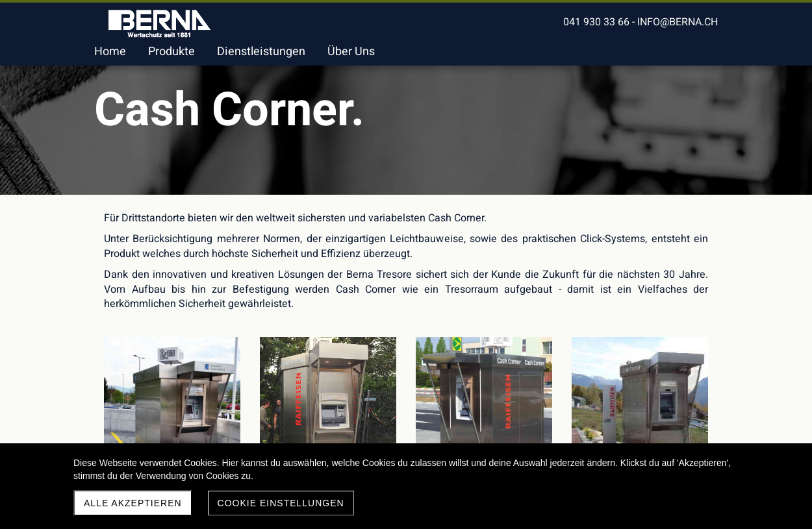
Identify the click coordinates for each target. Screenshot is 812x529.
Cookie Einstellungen (281, 503)
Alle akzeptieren (133, 503)
